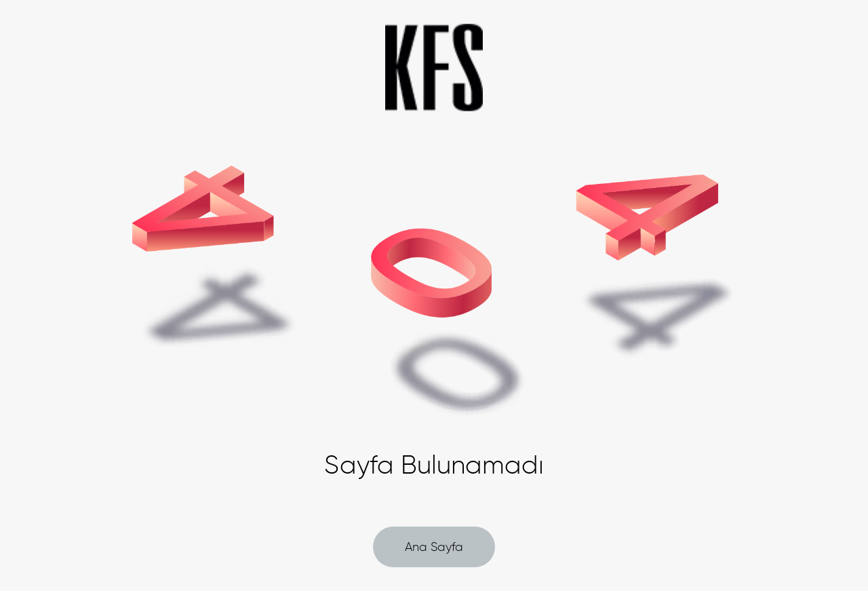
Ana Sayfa (434, 547)
